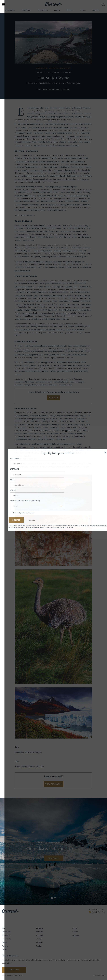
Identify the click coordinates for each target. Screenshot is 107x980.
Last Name (10, 469)
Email (8, 480)
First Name (10, 458)
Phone (8, 490)
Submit (12, 520)
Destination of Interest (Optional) (20, 501)
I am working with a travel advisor (19, 513)
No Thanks (27, 520)
